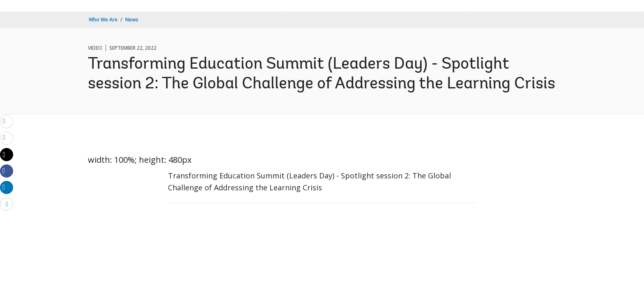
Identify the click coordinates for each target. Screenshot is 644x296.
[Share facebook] (7, 171)
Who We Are (103, 20)
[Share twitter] (7, 155)
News (132, 20)
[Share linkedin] (7, 187)
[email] (7, 121)
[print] (7, 138)
